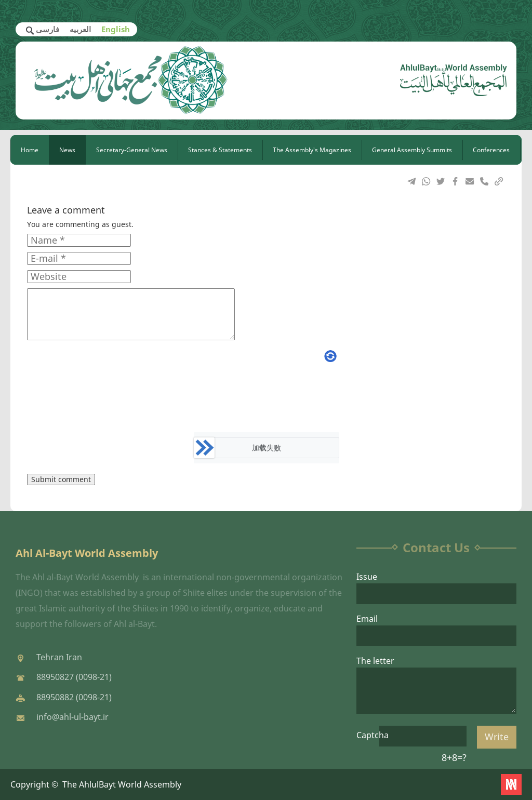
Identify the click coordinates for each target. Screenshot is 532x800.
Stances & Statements (220, 150)
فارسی (48, 29)
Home (30, 150)
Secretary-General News (132, 150)
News (67, 150)
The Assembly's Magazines (312, 150)
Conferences (491, 150)
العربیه (80, 29)
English (116, 29)
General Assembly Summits (412, 150)
